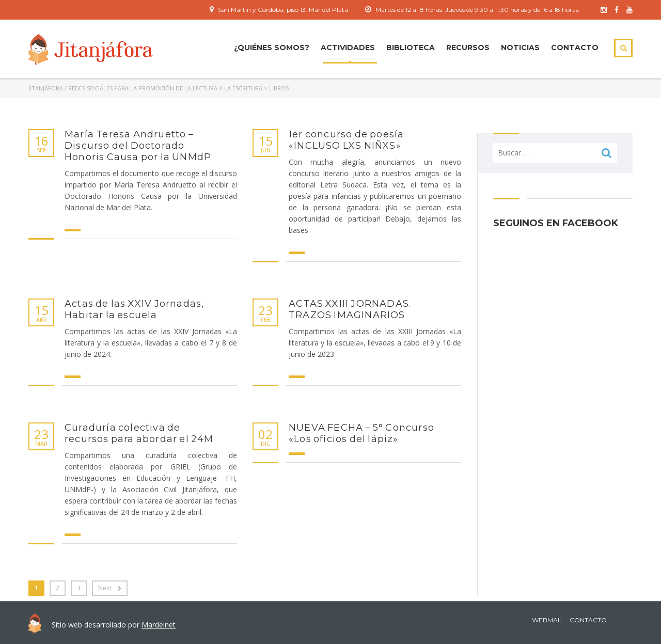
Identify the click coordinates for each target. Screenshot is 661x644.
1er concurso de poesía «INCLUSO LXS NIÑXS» (346, 140)
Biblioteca (411, 48)
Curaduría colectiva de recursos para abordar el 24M (139, 433)
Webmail (547, 620)
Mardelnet (159, 625)
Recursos (468, 48)
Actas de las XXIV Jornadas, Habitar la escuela (134, 309)
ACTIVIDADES (348, 48)
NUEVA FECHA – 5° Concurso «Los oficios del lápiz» (361, 433)
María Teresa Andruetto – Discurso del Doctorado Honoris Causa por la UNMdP (138, 146)
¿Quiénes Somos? (272, 48)
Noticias (520, 48)
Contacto (575, 48)
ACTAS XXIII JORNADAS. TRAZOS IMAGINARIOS (350, 309)
